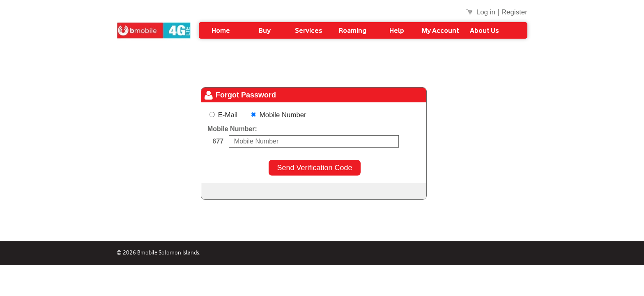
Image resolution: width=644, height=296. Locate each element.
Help (397, 30)
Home (221, 30)
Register (514, 12)
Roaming (353, 30)
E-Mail (228, 115)
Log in (486, 12)
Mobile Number (278, 115)
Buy (265, 30)
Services (309, 30)
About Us (484, 30)
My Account (440, 30)
